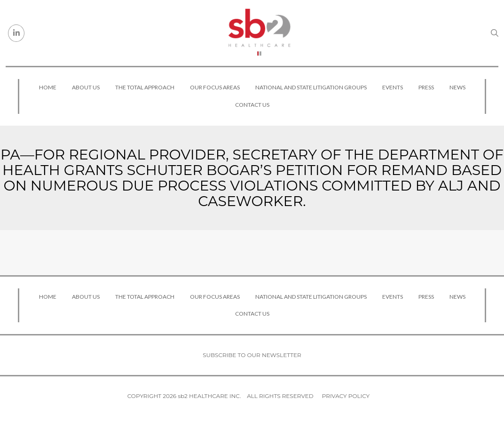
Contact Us (252, 105)
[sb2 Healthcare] (259, 33)
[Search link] (495, 33)
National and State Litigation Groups (311, 87)
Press (426, 87)
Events (393, 87)
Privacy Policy (346, 396)
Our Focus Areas (215, 87)
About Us (86, 87)
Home (48, 87)
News (457, 87)
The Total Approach (145, 87)
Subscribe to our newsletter (252, 355)
